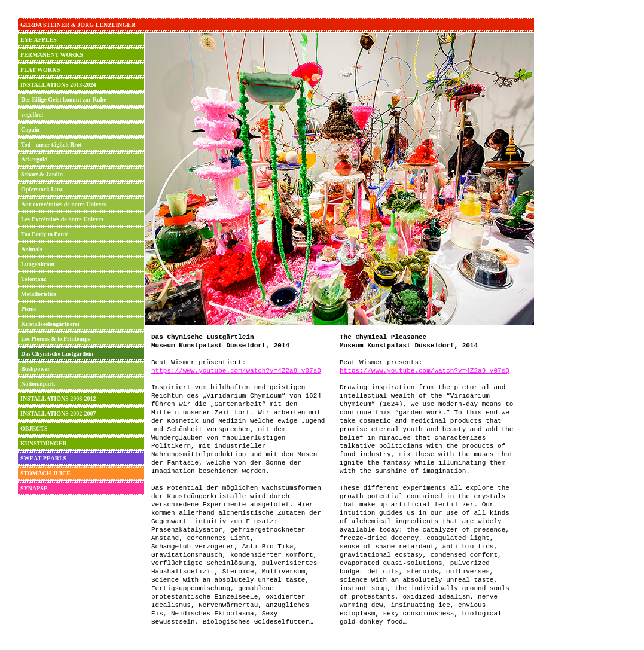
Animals (32, 249)
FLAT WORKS (40, 70)
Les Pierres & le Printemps (55, 339)
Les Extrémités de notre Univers (62, 219)
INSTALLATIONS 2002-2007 (58, 414)
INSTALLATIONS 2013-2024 (58, 85)
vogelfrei (32, 115)
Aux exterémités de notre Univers (64, 204)
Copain (30, 129)
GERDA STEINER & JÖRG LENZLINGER (78, 25)
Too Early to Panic (45, 234)
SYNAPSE (34, 488)
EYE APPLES (39, 40)
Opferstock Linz (42, 189)
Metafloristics (39, 294)
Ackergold (34, 159)
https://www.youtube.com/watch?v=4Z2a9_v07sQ (236, 371)
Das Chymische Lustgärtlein (57, 354)
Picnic (29, 309)
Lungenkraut (38, 264)
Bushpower (35, 369)
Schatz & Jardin (42, 174)
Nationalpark (38, 384)
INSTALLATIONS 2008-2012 (58, 399)
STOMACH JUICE (45, 473)
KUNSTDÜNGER (44, 443)
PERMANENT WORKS (52, 55)
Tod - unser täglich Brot (51, 144)
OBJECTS (34, 428)
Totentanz (33, 279)
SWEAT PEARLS (43, 458)
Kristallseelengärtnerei (50, 324)
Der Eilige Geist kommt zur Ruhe (64, 100)
